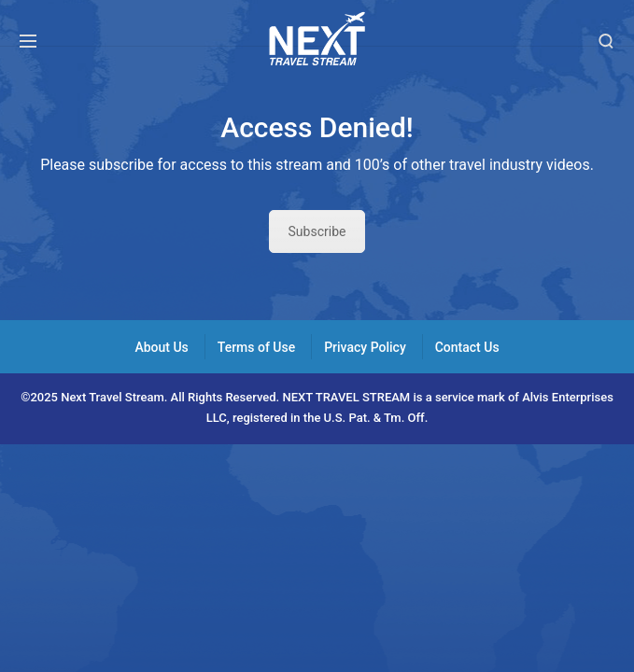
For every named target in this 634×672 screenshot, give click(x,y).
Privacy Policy (365, 347)
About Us (161, 347)
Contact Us (467, 347)
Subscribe (317, 231)
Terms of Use (256, 347)
